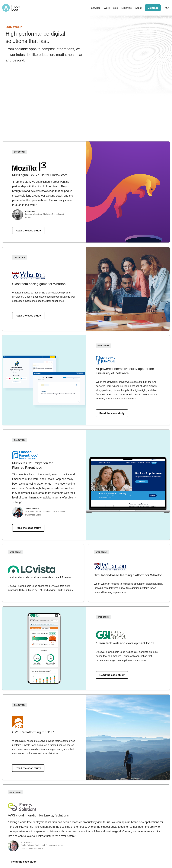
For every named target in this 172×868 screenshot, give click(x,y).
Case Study (20, 152)
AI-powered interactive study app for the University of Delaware (125, 371)
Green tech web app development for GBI (126, 643)
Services (96, 8)
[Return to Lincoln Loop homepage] (12, 8)
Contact (153, 8)
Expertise (127, 8)
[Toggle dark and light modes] (167, 8)
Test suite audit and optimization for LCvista (39, 577)
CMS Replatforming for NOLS (34, 732)
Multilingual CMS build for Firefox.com (40, 175)
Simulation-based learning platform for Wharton (128, 575)
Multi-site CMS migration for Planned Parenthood (32, 465)
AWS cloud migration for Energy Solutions (38, 815)
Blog (116, 8)
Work (107, 8)
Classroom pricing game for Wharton (39, 284)
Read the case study (28, 231)
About (138, 8)
